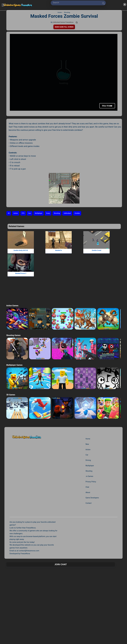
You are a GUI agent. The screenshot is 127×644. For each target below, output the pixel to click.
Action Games (13, 306)
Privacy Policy (91, 482)
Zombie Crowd (96, 251)
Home (87, 439)
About (87, 493)
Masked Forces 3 (21, 274)
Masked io (59, 251)
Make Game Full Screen (64, 27)
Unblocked (70, 213)
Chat (87, 487)
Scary (50, 213)
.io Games (89, 477)
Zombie (81, 213)
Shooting (59, 213)
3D (9, 213)
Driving (88, 460)
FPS (24, 213)
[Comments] (77, 22)
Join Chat (61, 598)
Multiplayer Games (15, 365)
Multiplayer (40, 213)
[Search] (77, 3)
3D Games (11, 395)
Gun (31, 213)
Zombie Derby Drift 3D (21, 251)
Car (86, 455)
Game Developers (92, 498)
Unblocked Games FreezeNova (63, 22)
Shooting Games (14, 335)
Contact (88, 503)
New (87, 444)
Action (16, 213)
